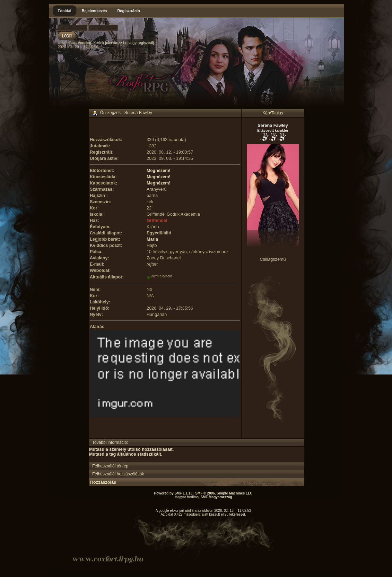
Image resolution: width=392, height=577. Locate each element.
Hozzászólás (103, 482)
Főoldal (65, 11)
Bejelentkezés (94, 11)
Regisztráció (128, 11)
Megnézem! (159, 171)
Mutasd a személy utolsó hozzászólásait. (131, 449)
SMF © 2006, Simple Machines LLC (224, 493)
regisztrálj (146, 43)
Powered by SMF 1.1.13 (173, 493)
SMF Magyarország (216, 497)
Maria (152, 239)
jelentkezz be (116, 43)
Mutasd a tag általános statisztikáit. (126, 454)
